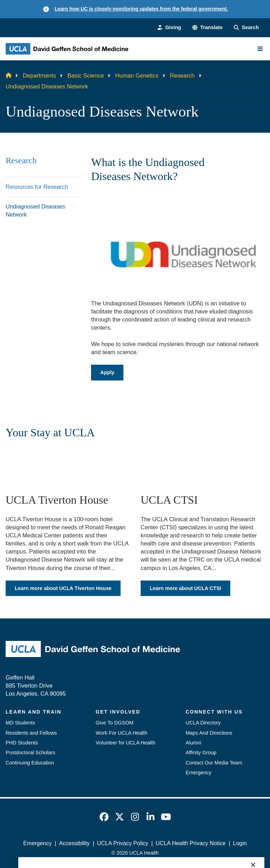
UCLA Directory (203, 723)
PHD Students (22, 743)
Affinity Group (201, 753)
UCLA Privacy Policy (123, 843)
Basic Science (86, 75)
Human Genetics (137, 75)
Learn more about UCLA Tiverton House (63, 588)
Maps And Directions (209, 733)
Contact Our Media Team (214, 763)
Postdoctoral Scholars (30, 753)
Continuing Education (30, 763)
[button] (207, 27)
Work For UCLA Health (121, 733)
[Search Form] (246, 27)
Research (182, 75)
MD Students (20, 723)
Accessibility (74, 843)
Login (240, 843)
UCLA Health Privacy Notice (191, 843)
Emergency (198, 773)
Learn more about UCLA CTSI (185, 588)
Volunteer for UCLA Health (126, 743)
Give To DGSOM (115, 723)
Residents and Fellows (31, 733)
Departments (39, 75)
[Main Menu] (260, 49)
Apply (107, 372)
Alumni (193, 743)
